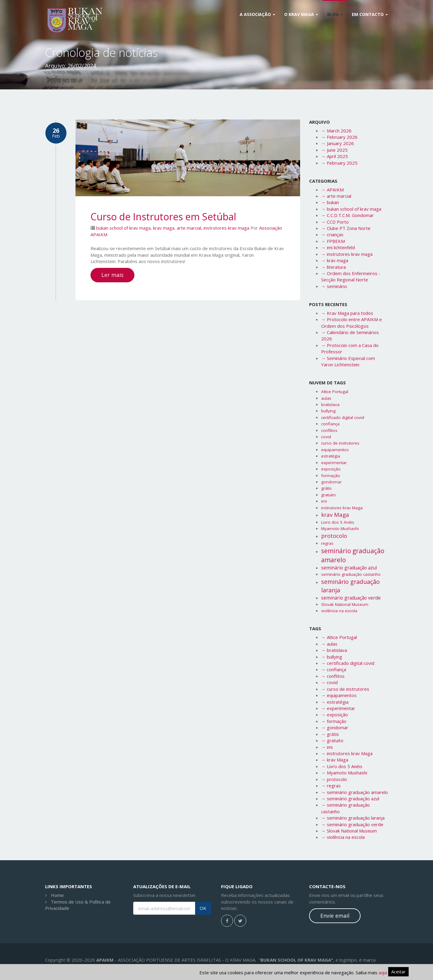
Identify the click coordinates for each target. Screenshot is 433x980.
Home (57, 895)
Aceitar (398, 972)
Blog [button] (335, 14)
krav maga (164, 228)
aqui (383, 972)
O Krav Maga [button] (301, 14)
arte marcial (189, 228)
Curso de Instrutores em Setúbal (163, 217)
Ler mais (112, 275)
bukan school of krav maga (123, 228)
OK (203, 908)
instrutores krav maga (226, 228)
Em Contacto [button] (370, 14)
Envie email (335, 916)
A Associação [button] (257, 14)
